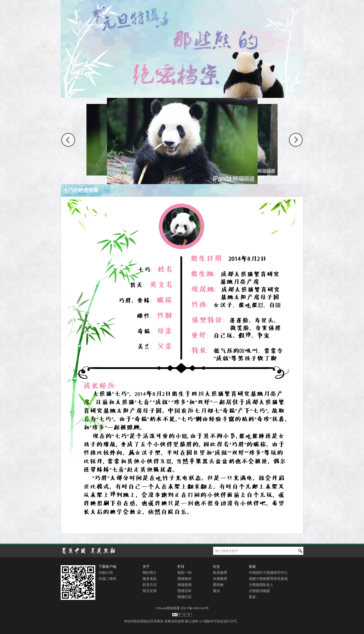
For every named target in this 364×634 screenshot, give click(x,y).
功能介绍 (106, 573)
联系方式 (150, 585)
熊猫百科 (185, 591)
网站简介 (150, 573)
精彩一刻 (185, 573)
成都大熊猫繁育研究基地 (268, 579)
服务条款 (150, 579)
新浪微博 (220, 573)
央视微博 (220, 579)
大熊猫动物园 (259, 591)
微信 (216, 591)
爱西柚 (218, 585)
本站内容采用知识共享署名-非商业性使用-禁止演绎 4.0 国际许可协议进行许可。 (182, 621)
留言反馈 (150, 591)
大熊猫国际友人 (261, 585)
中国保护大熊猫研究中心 (268, 573)
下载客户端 (107, 567)
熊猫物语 (185, 579)
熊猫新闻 (185, 585)
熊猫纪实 (185, 597)
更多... (254, 597)
